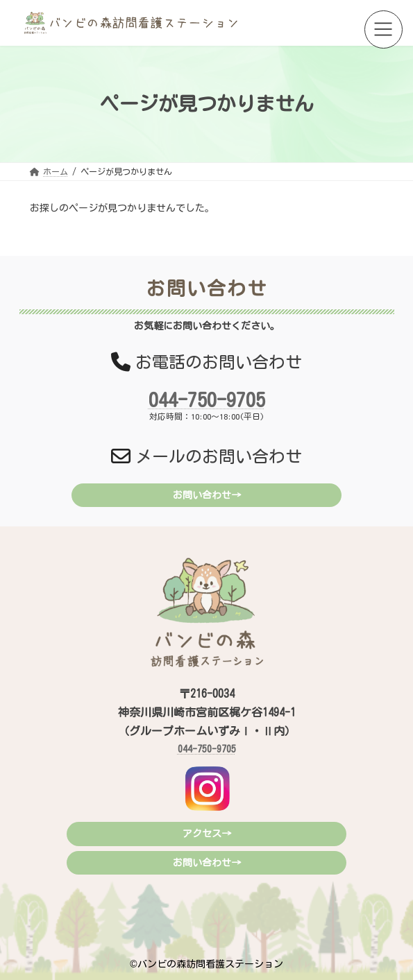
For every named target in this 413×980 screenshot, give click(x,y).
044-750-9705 (207, 399)
